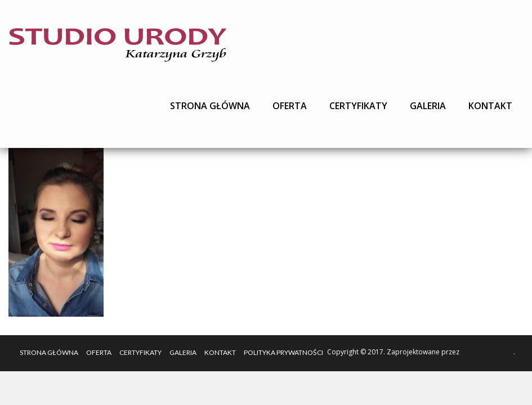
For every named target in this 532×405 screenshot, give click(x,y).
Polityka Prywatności (283, 352)
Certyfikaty (358, 106)
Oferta (290, 106)
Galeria (428, 106)
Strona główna (210, 106)
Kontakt (490, 106)
